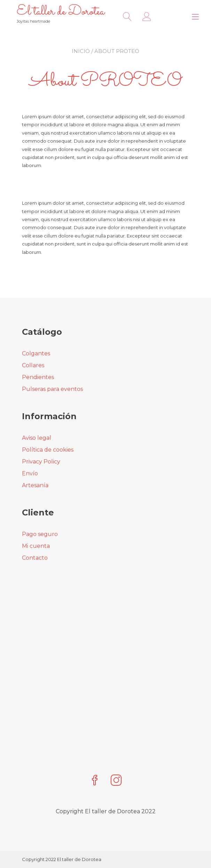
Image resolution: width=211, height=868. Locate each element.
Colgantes (36, 353)
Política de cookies (48, 450)
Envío (30, 473)
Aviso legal (37, 438)
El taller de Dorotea (61, 12)
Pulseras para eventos (52, 389)
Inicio (81, 51)
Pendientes (38, 377)
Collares (33, 365)
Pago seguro (40, 534)
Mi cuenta (36, 546)
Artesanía (35, 485)
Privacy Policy (41, 462)
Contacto (35, 558)
